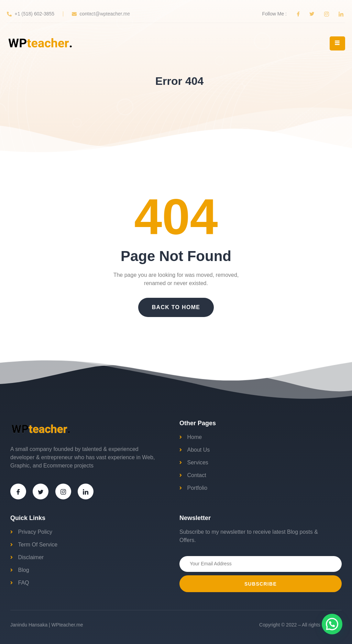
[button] (332, 624)
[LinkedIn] (86, 492)
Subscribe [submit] (261, 584)
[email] (261, 564)
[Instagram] (63, 492)
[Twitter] (41, 492)
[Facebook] (18, 492)
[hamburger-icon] (337, 43)
